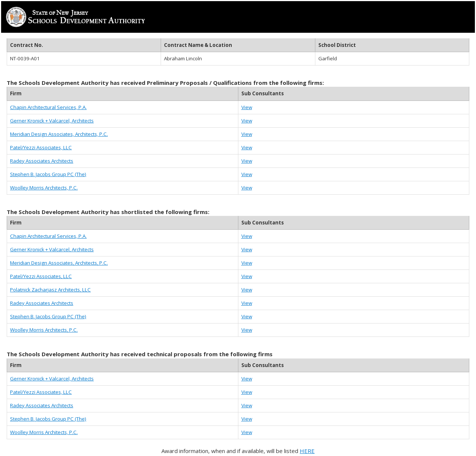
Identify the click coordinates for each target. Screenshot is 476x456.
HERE (307, 451)
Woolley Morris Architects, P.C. (44, 188)
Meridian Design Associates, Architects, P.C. (59, 134)
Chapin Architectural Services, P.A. (48, 107)
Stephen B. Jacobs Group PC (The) (48, 174)
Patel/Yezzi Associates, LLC (41, 147)
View (247, 107)
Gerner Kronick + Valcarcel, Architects (52, 121)
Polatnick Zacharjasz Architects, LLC (50, 290)
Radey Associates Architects (42, 161)
